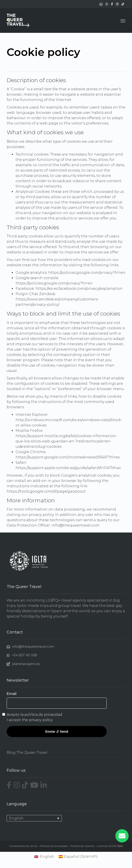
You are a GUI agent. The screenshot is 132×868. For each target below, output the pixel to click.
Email (12, 694)
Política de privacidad (54, 846)
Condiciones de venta (23, 846)
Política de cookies (82, 846)
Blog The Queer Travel (27, 753)
